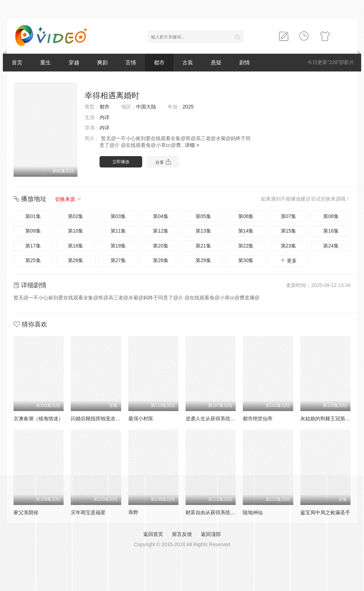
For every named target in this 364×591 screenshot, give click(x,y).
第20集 (161, 246)
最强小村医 (141, 419)
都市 (159, 62)
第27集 (118, 260)
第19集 (118, 246)
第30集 (246, 260)
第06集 (246, 216)
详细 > (192, 145)
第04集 (161, 216)
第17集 (33, 246)
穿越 (74, 62)
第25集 (33, 260)
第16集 (331, 231)
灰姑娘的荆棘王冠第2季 (327, 419)
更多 (288, 260)
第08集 (331, 216)
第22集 (246, 246)
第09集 (33, 231)
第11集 (118, 231)
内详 (105, 117)
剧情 (245, 62)
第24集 (331, 246)
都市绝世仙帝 (258, 419)
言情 (131, 62)
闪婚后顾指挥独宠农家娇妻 (101, 419)
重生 (45, 62)
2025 (188, 107)
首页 (17, 62)
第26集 (76, 260)
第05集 (203, 216)
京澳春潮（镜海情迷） (38, 419)
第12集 (161, 231)
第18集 (76, 246)
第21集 (203, 246)
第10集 (76, 231)
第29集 (203, 260)
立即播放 (121, 162)
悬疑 (216, 62)
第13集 (203, 231)
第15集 (289, 231)
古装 (188, 62)
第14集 (246, 231)
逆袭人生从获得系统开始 (213, 419)
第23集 (289, 246)
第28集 (161, 260)
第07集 (289, 216)
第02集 (76, 216)
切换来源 (69, 199)
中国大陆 (146, 107)
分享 (163, 162)
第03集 (118, 216)
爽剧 (102, 62)
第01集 (33, 216)
